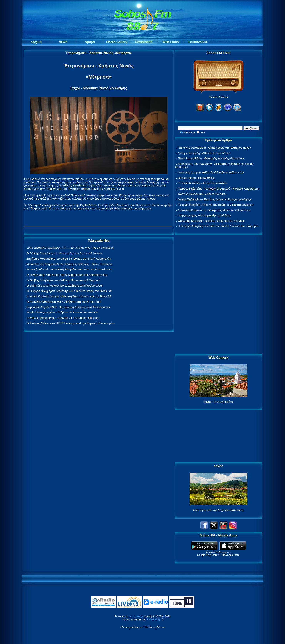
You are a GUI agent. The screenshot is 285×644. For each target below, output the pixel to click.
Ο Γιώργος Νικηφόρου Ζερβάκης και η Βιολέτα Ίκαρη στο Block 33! (69, 291)
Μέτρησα (78, 195)
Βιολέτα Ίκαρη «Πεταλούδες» (196, 178)
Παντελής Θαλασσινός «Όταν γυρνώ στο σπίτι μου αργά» (215, 148)
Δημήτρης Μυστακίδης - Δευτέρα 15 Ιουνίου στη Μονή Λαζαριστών (69, 259)
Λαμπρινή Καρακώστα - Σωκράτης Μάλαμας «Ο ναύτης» (214, 210)
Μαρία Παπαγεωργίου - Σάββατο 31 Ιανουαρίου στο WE (62, 312)
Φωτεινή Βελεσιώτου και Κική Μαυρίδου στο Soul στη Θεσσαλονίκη (69, 269)
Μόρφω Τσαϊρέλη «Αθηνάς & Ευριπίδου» (204, 153)
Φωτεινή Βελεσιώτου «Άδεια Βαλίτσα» (202, 194)
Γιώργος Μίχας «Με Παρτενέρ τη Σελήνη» (204, 215)
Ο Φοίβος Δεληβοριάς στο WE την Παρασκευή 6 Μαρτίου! (63, 280)
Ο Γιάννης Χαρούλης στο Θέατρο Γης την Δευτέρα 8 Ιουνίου (65, 253)
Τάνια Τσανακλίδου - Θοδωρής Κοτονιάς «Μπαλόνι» (211, 158)
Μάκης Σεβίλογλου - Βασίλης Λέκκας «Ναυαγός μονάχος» (215, 199)
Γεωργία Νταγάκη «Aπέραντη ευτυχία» (202, 183)
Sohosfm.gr (136, 616)
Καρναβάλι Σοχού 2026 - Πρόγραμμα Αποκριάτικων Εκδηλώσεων (68, 307)
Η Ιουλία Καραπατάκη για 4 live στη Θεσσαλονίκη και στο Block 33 (69, 296)
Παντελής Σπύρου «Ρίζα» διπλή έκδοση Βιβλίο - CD (211, 172)
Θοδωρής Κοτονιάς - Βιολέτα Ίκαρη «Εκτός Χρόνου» (211, 221)
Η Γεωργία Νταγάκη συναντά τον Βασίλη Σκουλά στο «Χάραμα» (219, 226)
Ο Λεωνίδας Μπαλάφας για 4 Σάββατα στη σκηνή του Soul (64, 302)
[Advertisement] (218, 295)
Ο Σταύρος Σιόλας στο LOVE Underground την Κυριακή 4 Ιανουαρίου (71, 323)
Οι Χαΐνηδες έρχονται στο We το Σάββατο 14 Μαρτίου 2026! (65, 286)
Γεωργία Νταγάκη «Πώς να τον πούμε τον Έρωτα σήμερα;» (216, 205)
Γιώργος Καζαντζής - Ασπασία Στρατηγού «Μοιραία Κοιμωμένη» (219, 189)
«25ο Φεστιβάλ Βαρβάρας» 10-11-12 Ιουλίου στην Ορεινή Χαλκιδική (70, 248)
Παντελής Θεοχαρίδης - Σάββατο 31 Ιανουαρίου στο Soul (63, 318)
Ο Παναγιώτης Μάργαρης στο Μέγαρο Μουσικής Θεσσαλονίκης (67, 275)
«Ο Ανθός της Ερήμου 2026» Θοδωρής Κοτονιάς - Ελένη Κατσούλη (70, 264)
